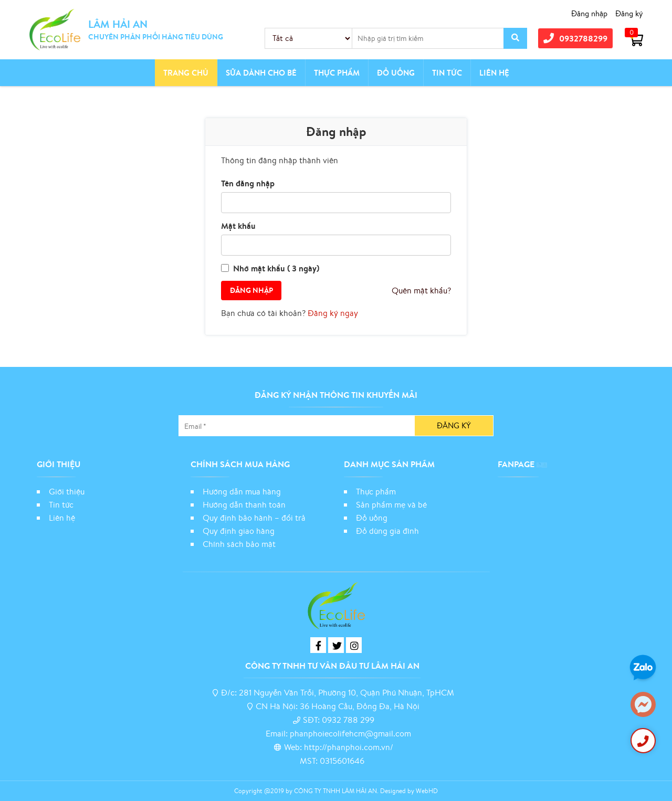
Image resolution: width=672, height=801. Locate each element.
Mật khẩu (238, 226)
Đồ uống (372, 518)
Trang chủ (186, 73)
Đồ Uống (396, 73)
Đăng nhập (589, 13)
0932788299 (575, 38)
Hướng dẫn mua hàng (242, 491)
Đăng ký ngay (333, 313)
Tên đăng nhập (248, 183)
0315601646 (342, 761)
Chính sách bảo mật (240, 544)
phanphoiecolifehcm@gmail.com (350, 733)
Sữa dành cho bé (261, 73)
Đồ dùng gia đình (387, 531)
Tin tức (447, 73)
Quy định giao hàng (239, 531)
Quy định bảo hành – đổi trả (254, 518)
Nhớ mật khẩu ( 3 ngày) (276, 268)
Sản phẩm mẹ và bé (391, 504)
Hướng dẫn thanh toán (244, 504)
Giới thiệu (67, 491)
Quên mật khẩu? (421, 290)
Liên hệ (494, 73)
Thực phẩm (337, 73)
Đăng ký (629, 13)
